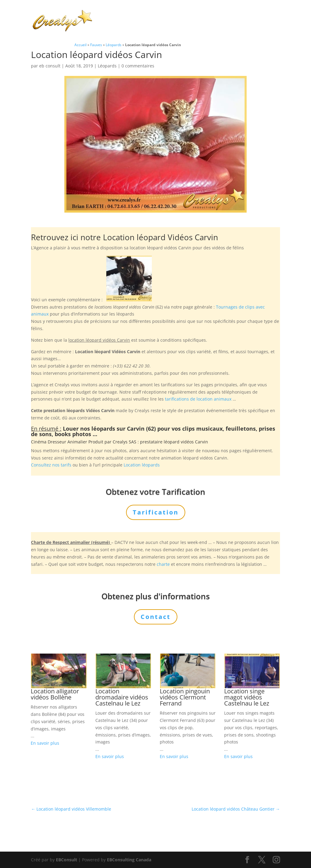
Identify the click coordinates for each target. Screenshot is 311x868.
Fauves (96, 45)
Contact (144, 28)
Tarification (114, 28)
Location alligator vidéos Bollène (55, 694)
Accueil (80, 45)
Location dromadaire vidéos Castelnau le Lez (122, 697)
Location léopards (142, 465)
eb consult (50, 66)
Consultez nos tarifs (51, 465)
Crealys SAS (125, 442)
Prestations (194, 13)
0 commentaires (138, 66)
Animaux (157, 13)
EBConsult (67, 860)
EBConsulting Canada (129, 860)
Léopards (114, 45)
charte (163, 564)
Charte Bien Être (120, 13)
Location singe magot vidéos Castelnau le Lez (247, 697)
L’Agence (232, 13)
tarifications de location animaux (198, 399)
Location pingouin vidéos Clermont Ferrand (185, 697)
